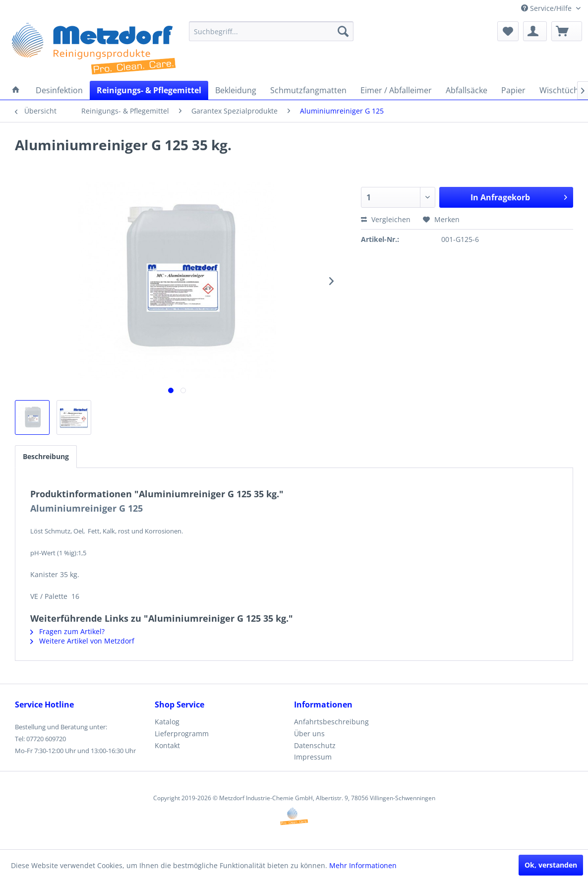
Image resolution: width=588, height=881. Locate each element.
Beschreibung (46, 456)
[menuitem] (271, 31)
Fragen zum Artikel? (67, 631)
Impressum (313, 757)
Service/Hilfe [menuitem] (547, 8)
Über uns (309, 734)
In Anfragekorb (519, 196)
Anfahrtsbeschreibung (331, 722)
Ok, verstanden (551, 865)
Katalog (167, 722)
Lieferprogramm (182, 734)
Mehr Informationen (363, 865)
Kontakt (167, 745)
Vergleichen (386, 219)
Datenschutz (315, 745)
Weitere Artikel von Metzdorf (82, 641)
